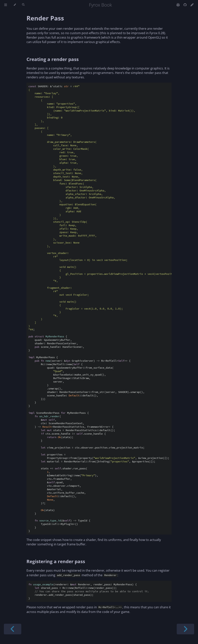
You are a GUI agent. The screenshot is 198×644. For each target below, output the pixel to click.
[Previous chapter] (13, 629)
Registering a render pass (56, 561)
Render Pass (45, 18)
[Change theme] (15, 5)
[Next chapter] (185, 629)
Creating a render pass (53, 59)
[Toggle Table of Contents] (6, 5)
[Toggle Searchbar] (23, 5)
